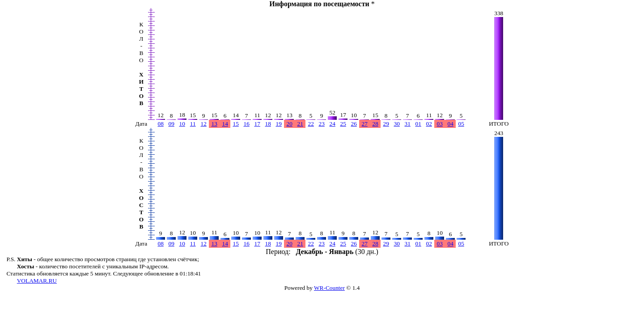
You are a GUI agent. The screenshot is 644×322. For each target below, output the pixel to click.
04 (451, 124)
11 (193, 124)
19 (279, 124)
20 (290, 124)
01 (418, 124)
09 (172, 124)
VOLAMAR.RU (37, 281)
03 (440, 124)
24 (333, 124)
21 (300, 124)
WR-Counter (329, 288)
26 (354, 124)
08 (161, 124)
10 (182, 124)
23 (322, 124)
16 (247, 124)
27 (365, 124)
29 (386, 124)
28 (375, 124)
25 (343, 124)
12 (204, 124)
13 (214, 124)
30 (397, 124)
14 (225, 124)
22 (311, 124)
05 (461, 124)
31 (408, 124)
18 (268, 124)
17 (257, 124)
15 (236, 124)
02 (429, 124)
